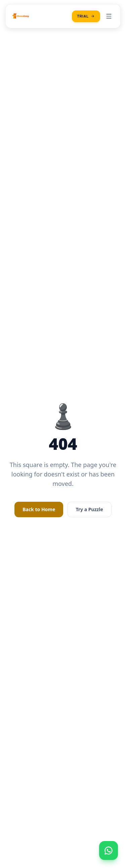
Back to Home (39, 509)
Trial (86, 16)
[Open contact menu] (109, 850)
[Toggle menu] (109, 16)
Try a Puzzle (89, 509)
